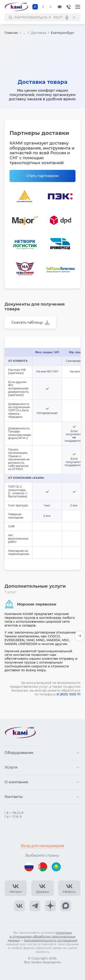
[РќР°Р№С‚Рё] (10, 17)
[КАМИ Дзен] (50, 906)
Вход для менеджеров (42, 846)
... (24, 33)
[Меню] (78, 7)
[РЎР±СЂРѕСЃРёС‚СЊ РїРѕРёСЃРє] (74, 17)
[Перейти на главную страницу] (16, 7)
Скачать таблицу (27, 322)
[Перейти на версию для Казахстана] (56, 867)
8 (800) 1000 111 (69, 694)
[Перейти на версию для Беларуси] (43, 867)
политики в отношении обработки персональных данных (42, 936)
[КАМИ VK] (19, 906)
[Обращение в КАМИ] (60, 7)
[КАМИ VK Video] (16, 888)
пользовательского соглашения (51, 940)
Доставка (39, 33)
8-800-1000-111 (69, 7)
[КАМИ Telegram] (35, 906)
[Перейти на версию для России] (29, 867)
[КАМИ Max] (66, 906)
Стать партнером (42, 176)
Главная (11, 33)
